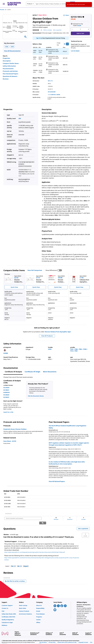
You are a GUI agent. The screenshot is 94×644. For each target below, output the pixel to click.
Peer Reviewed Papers (10, 74)
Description (7, 61)
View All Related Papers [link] (57, 481)
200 (20, 118)
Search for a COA (8, 412)
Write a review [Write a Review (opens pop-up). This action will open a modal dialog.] (48, 30)
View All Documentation (12, 51)
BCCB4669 (6, 395)
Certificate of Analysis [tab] (13, 372)
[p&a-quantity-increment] (88, 29)
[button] (85, 531)
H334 (50, 349)
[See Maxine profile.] (6, 530)
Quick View (14, 287)
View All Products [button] (47, 336)
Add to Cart (80, 33)
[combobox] (51, 4)
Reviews (6, 79)
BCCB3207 (6, 397)
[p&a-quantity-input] (80, 29)
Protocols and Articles (10, 71)
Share (66, 15)
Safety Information (9, 66)
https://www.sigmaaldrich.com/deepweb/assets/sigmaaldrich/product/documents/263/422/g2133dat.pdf (35, 548)
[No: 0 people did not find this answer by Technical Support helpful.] (19, 562)
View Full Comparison (35, 270)
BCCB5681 (6, 390)
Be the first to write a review (16, 577)
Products (2, 10)
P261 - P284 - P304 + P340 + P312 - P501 (79, 350)
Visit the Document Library (36, 396)
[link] (8, 514)
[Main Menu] (4, 4)
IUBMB (58, 95)
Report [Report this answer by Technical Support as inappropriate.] (26, 562)
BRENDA (54, 95)
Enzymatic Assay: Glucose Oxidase (15, 429)
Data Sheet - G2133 (10, 441)
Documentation (8, 69)
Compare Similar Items (11, 63)
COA (7, 47)
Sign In (38, 38)
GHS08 (6, 353)
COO (12, 47)
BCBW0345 (7, 392)
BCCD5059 (6, 388)
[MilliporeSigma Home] (14, 4)
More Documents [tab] (50, 372)
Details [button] (79, 26)
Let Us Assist (75, 51)
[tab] (4, 10)
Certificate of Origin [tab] (32, 372)
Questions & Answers (10, 76)
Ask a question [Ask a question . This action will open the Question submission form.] (57, 30)
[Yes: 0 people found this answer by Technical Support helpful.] (13, 562)
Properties (6, 58)
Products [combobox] (30, 4)
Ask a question (83, 524)
